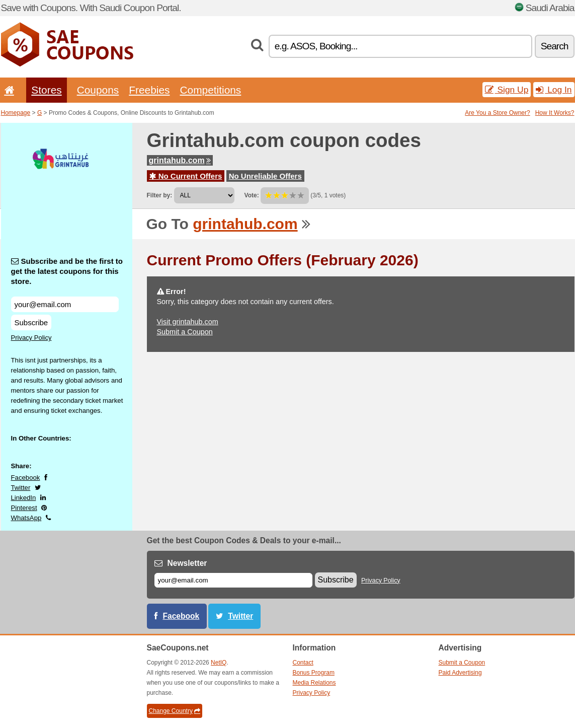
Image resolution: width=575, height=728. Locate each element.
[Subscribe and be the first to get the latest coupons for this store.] (65, 304)
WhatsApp (26, 518)
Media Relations (314, 683)
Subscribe (31, 322)
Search (555, 46)
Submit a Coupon (185, 332)
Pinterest (24, 508)
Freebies (149, 90)
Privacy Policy (31, 338)
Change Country (175, 711)
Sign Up (507, 90)
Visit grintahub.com (188, 322)
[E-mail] (233, 580)
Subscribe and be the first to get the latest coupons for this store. (67, 271)
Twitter (21, 488)
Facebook (26, 478)
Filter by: (160, 195)
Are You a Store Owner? (497, 113)
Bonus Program (314, 673)
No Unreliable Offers (265, 176)
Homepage (16, 113)
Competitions (210, 90)
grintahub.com (180, 160)
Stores (46, 90)
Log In (554, 90)
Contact (303, 663)
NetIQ (219, 663)
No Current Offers (186, 176)
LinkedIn (24, 498)
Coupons (98, 90)
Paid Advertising (460, 673)
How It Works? (555, 113)
